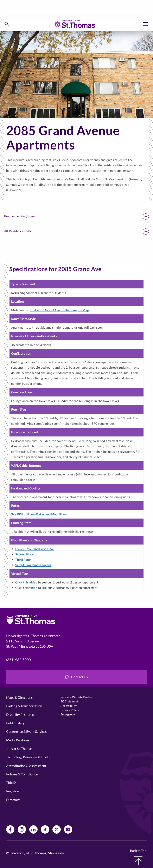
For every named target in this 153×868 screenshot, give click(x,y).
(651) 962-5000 (18, 660)
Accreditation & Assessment (26, 766)
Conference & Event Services (26, 731)
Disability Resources (21, 715)
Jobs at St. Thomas (19, 749)
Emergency (68, 714)
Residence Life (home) (76, 216)
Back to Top (138, 857)
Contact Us (76, 677)
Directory (13, 800)
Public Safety (15, 723)
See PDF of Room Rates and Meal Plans (39, 514)
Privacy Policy (70, 710)
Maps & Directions (19, 697)
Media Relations (18, 740)
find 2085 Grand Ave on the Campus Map (60, 310)
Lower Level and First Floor (35, 549)
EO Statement (69, 701)
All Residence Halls (76, 232)
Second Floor (24, 554)
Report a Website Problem (77, 697)
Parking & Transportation (24, 706)
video (33, 582)
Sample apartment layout (33, 565)
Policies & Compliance (22, 774)
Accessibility (69, 706)
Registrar (13, 791)
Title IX (11, 783)
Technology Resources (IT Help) (28, 757)
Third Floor (23, 560)
